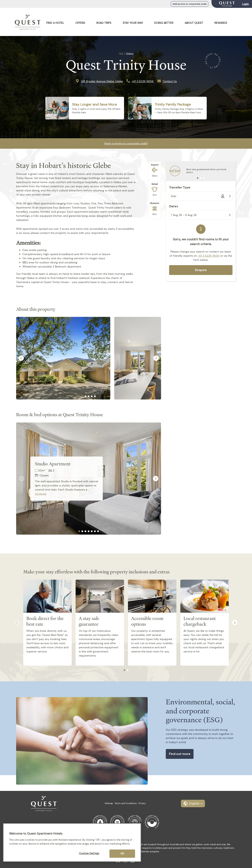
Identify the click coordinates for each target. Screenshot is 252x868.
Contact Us (170, 81)
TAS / (122, 54)
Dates (174, 206)
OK (122, 854)
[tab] (82, 396)
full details (41, 494)
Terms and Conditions (126, 803)
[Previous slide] (22, 479)
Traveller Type (180, 187)
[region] (72, 843)
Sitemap (109, 803)
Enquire (201, 270)
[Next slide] (156, 358)
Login (246, 4)
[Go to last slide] (21, 358)
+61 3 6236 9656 (143, 81)
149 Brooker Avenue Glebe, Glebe (102, 81)
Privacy (142, 803)
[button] (193, 803)
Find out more (180, 754)
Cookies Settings (89, 853)
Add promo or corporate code (189, 4)
